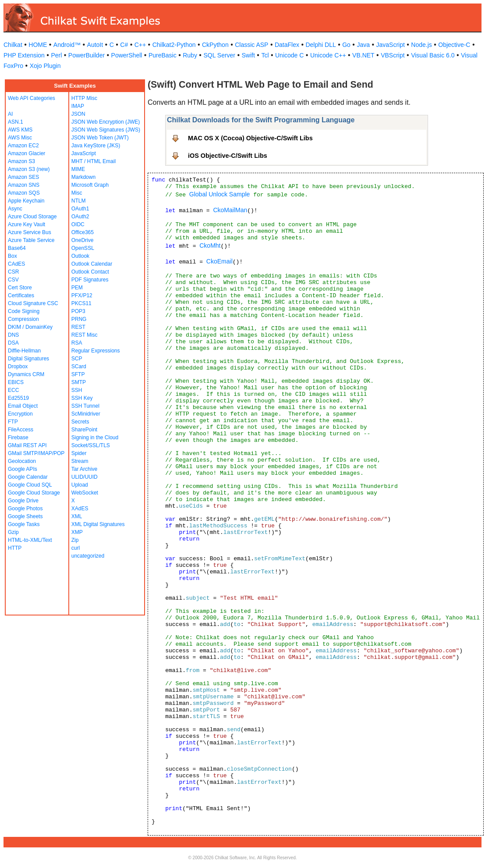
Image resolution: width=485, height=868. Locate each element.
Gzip (13, 532)
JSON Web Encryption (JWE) (106, 122)
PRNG (79, 319)
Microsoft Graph (90, 185)
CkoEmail (219, 261)
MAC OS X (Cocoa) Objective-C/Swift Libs (250, 138)
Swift (248, 55)
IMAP (78, 106)
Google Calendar (28, 477)
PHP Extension (24, 55)
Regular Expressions (96, 351)
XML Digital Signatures (98, 524)
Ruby (190, 55)
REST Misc (85, 335)
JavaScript (391, 45)
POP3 (78, 311)
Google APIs (23, 469)
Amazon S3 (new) (29, 169)
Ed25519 (18, 398)
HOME (38, 45)
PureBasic (163, 55)
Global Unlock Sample (220, 194)
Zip (75, 540)
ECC (13, 390)
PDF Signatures (90, 280)
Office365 (83, 232)
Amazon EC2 (23, 146)
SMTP (79, 382)
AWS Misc (20, 138)
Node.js (421, 45)
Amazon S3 (21, 161)
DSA (13, 343)
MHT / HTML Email (94, 161)
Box (12, 256)
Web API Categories (32, 98)
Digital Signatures (28, 359)
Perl (56, 55)
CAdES (16, 264)
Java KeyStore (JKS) (96, 146)
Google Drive (23, 501)
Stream (80, 461)
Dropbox (18, 366)
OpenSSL (83, 248)
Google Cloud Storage (34, 493)
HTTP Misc (84, 98)
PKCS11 (81, 303)
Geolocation (22, 461)
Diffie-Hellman (24, 351)
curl (76, 548)
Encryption (20, 414)
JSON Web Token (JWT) (100, 138)
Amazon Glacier (27, 153)
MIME (78, 169)
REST (78, 327)
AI (10, 114)
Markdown (83, 177)
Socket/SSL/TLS (91, 445)
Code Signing (24, 311)
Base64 (17, 248)
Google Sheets (25, 516)
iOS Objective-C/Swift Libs (228, 156)
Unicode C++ (328, 55)
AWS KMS (20, 130)
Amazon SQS (24, 193)
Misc (77, 193)
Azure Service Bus (30, 232)
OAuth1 (80, 209)
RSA (77, 343)
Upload (80, 485)
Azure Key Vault (27, 224)
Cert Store (20, 288)
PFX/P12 (82, 295)
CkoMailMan (230, 210)
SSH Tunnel (85, 406)
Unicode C (289, 55)
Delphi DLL (320, 45)
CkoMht (210, 245)
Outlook (80, 256)
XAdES (80, 509)
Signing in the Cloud (95, 438)
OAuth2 (80, 217)
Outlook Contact (90, 272)
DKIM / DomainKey (30, 327)
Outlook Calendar (92, 264)
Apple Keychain (26, 201)
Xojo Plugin (45, 66)
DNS (13, 335)
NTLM (79, 201)
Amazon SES (23, 177)
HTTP (15, 548)
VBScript (393, 55)
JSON (78, 114)
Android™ (67, 45)
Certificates (21, 295)
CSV (13, 280)
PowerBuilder (87, 55)
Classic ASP (251, 45)
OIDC (78, 224)
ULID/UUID (85, 477)
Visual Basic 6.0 (433, 55)
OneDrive (83, 240)
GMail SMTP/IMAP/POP (36, 453)
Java (363, 45)
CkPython (215, 45)
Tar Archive (84, 469)
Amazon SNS (24, 185)
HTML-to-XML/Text (30, 540)
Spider (79, 453)
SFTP (78, 374)
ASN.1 (16, 122)
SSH (77, 390)
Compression (23, 319)
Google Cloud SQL (30, 485)
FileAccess (21, 430)
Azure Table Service (31, 240)
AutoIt (95, 45)
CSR (13, 272)
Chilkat (13, 45)
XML (77, 516)
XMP (77, 532)
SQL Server (219, 55)
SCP (77, 359)
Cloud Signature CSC (33, 303)
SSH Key (82, 398)
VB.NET (363, 55)
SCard (79, 366)
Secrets (80, 422)
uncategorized (88, 556)
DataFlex (287, 45)
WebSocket (85, 493)
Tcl (265, 55)
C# (124, 45)
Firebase (18, 438)
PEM (77, 288)
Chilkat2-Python (174, 45)
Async (15, 209)
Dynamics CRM (26, 374)
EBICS (16, 382)
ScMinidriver (86, 414)
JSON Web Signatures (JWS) (106, 130)
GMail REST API (27, 445)
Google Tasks (24, 524)
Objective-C (454, 45)
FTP (13, 422)
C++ (140, 45)
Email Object (23, 406)
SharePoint (84, 430)
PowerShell (127, 55)
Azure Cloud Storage (32, 217)
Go (346, 45)
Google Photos (25, 509)
